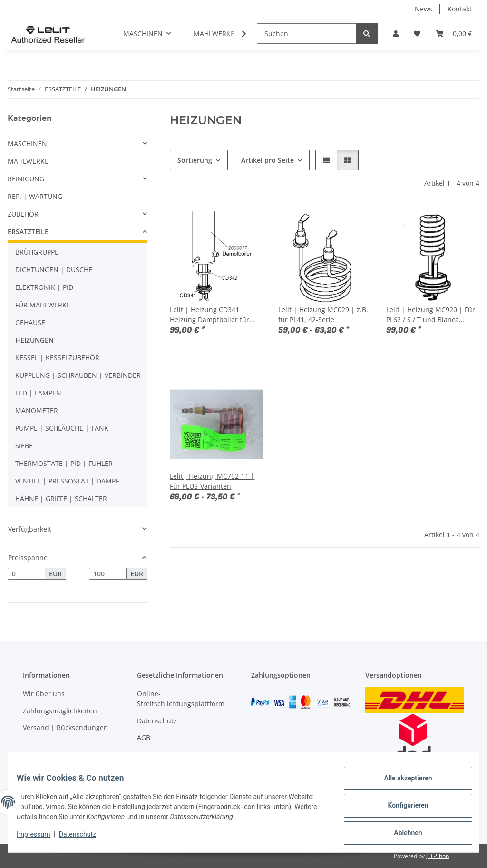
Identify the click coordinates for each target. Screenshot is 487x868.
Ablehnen (401, 834)
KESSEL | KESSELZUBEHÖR (57, 358)
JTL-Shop (438, 856)
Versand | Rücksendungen (65, 727)
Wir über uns (44, 694)
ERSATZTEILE (28, 232)
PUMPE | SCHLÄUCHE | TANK (62, 428)
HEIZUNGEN (34, 340)
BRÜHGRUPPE (37, 252)
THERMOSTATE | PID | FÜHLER (64, 463)
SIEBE (24, 446)
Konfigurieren (401, 809)
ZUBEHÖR (23, 214)
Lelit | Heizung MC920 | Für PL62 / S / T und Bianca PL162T (431, 315)
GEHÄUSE (30, 322)
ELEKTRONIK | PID (44, 287)
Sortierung (195, 160)
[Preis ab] (26, 574)
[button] (396, 34)
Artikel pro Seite (268, 160)
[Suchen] (307, 34)
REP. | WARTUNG (35, 196)
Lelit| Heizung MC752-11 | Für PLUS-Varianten (212, 481)
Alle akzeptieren (401, 785)
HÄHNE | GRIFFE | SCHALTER (61, 498)
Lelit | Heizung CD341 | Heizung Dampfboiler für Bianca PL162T (209, 315)
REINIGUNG (26, 179)
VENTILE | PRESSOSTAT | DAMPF (67, 481)
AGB (144, 737)
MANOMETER (37, 410)
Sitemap (150, 755)
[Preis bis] (108, 574)
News (424, 9)
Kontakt (460, 9)
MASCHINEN (27, 143)
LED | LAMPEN (38, 393)
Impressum (40, 838)
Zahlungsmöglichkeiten (60, 711)
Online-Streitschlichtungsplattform (181, 699)
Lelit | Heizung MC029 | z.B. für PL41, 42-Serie (323, 315)
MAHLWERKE (28, 161)
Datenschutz (84, 838)
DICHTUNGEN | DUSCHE (54, 270)
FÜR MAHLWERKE (43, 305)
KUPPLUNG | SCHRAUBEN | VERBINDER (78, 375)
